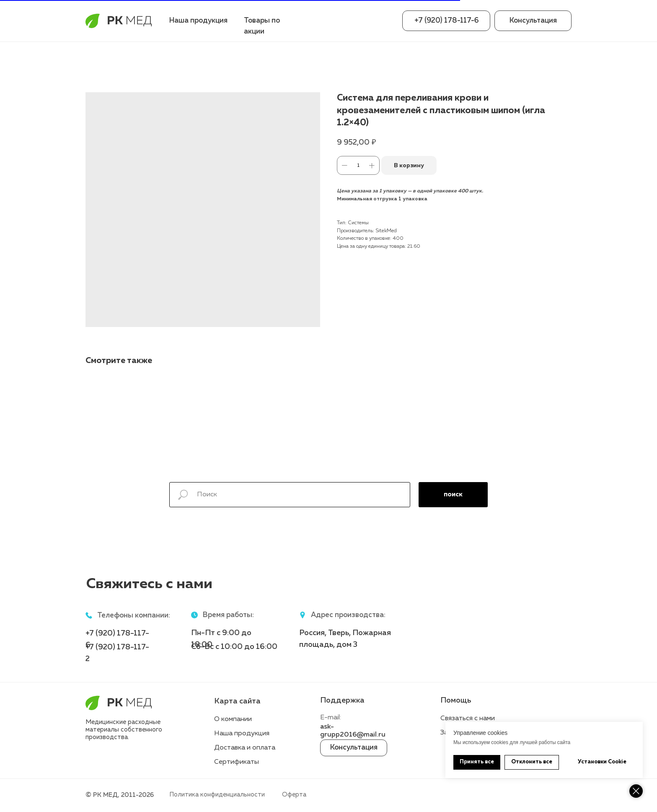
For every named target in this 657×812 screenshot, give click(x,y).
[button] (533, 21)
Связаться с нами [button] (468, 719)
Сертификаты (237, 762)
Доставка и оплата (245, 748)
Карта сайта (237, 701)
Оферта (294, 795)
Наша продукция (198, 21)
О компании (233, 719)
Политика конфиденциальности (217, 795)
